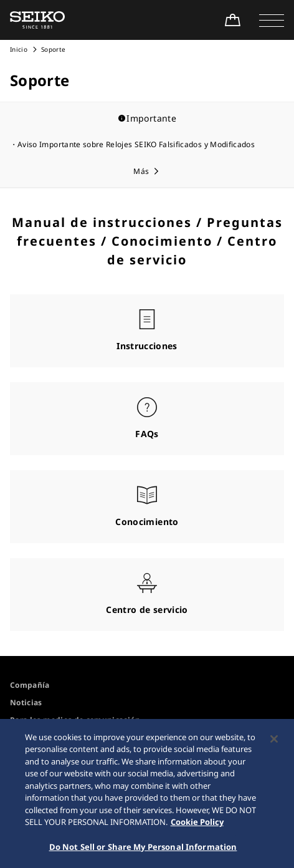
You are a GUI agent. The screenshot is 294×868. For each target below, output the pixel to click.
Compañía (30, 685)
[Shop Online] (232, 20)
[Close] (274, 741)
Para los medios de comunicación (75, 720)
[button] (272, 20)
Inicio (19, 49)
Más (141, 171)
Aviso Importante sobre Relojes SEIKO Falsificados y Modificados (136, 144)
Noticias (26, 702)
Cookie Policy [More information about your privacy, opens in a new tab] (197, 825)
